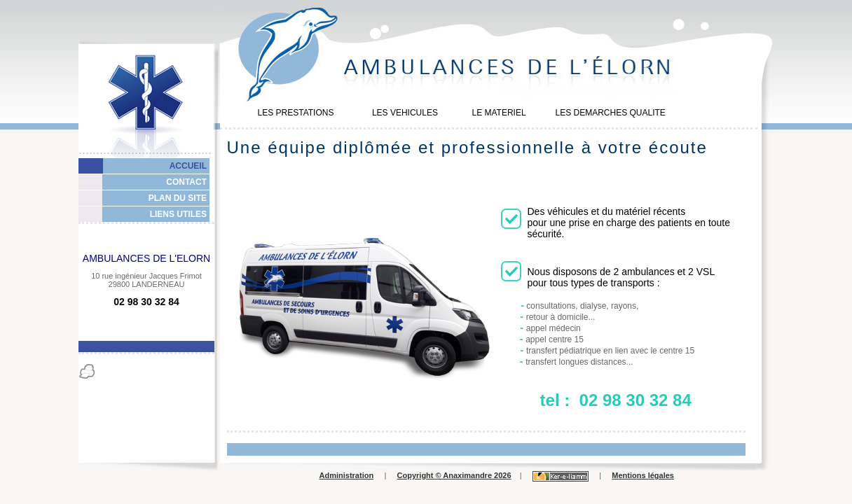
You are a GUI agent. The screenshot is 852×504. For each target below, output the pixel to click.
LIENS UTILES (178, 214)
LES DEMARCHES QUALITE (610, 113)
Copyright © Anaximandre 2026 (454, 475)
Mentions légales (643, 475)
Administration (347, 475)
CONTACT (186, 182)
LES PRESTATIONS (296, 113)
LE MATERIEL (499, 113)
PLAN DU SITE (178, 198)
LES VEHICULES (405, 113)
